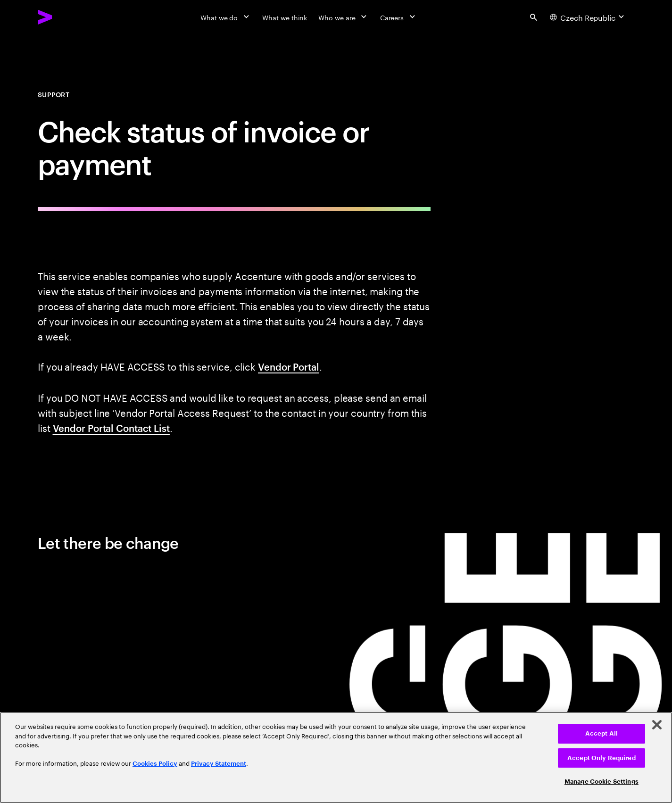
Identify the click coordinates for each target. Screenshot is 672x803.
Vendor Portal (289, 366)
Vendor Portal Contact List (111, 428)
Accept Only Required (601, 758)
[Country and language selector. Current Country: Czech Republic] (588, 17)
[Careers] (399, 17)
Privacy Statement (219, 764)
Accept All (601, 733)
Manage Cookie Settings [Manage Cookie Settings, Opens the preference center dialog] (601, 782)
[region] (336, 757)
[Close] (657, 725)
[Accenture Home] (66, 17)
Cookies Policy (155, 764)
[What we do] (226, 17)
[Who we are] (343, 17)
